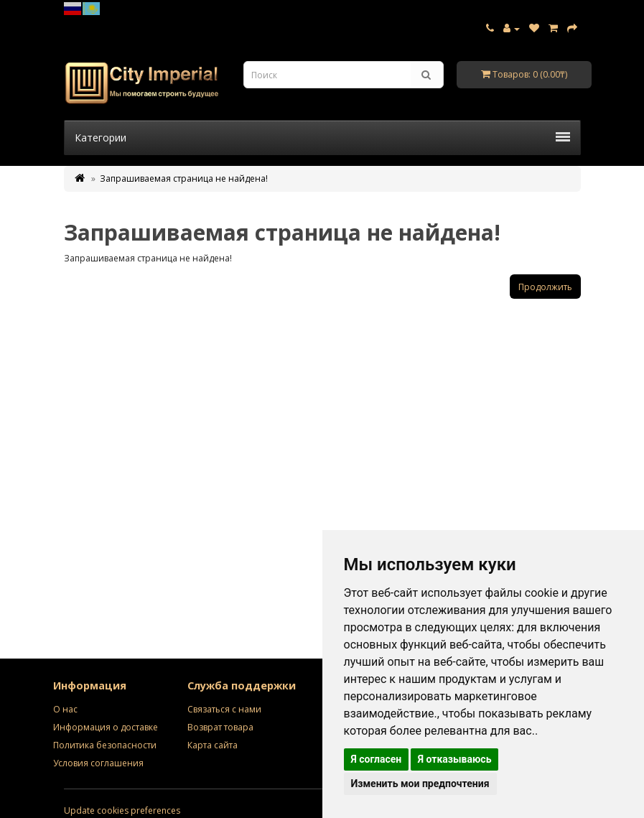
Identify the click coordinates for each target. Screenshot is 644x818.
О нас (65, 709)
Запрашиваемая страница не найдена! (184, 178)
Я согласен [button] (377, 759)
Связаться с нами (224, 709)
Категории (322, 138)
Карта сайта (213, 745)
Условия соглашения (98, 763)
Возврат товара (220, 727)
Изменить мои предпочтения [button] (420, 784)
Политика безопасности (105, 745)
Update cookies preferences (122, 810)
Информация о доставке (106, 727)
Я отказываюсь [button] (455, 759)
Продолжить (545, 287)
